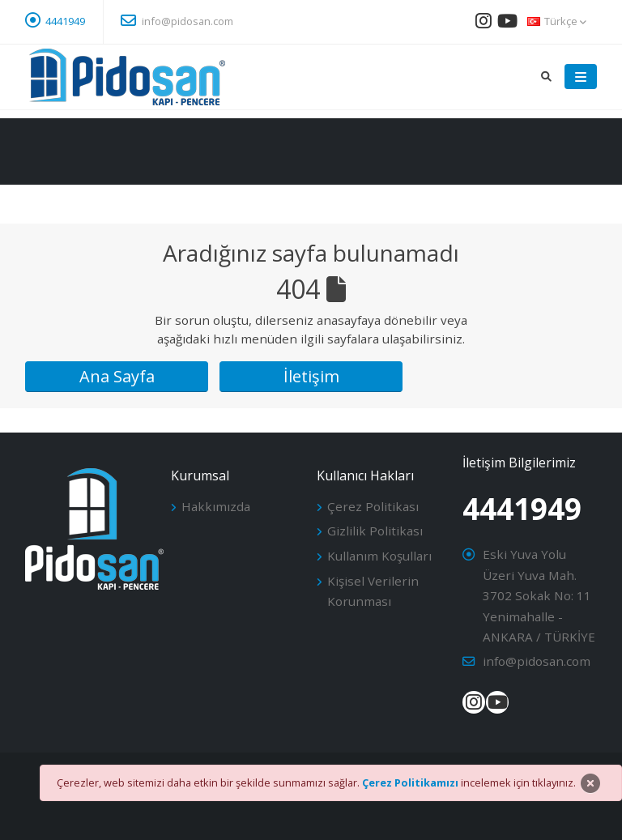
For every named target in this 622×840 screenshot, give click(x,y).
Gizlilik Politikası (375, 531)
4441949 (65, 21)
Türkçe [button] (557, 21)
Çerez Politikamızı (410, 782)
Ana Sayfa (117, 376)
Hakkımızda (216, 506)
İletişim (311, 376)
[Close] (590, 783)
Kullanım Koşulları (379, 556)
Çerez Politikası (373, 506)
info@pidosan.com (177, 20)
